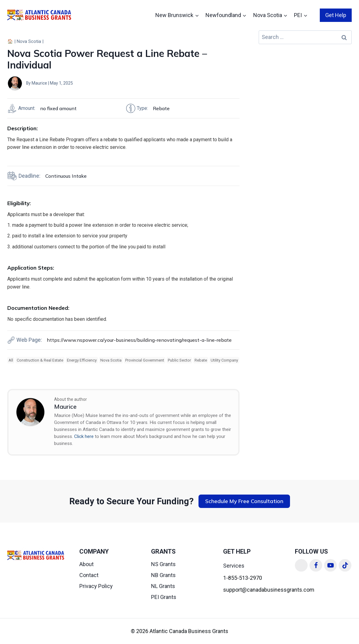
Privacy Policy (96, 586)
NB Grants (163, 575)
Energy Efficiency (82, 360)
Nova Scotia (29, 41)
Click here (84, 436)
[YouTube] (330, 565)
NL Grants (163, 586)
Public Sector (179, 360)
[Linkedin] (301, 565)
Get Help (336, 15)
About (86, 564)
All (11, 360)
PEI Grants (164, 597)
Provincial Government (145, 360)
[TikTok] (345, 565)
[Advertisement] (305, 90)
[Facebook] (316, 565)
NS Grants (163, 564)
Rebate (201, 360)
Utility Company (224, 360)
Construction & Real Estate (40, 360)
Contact (89, 575)
